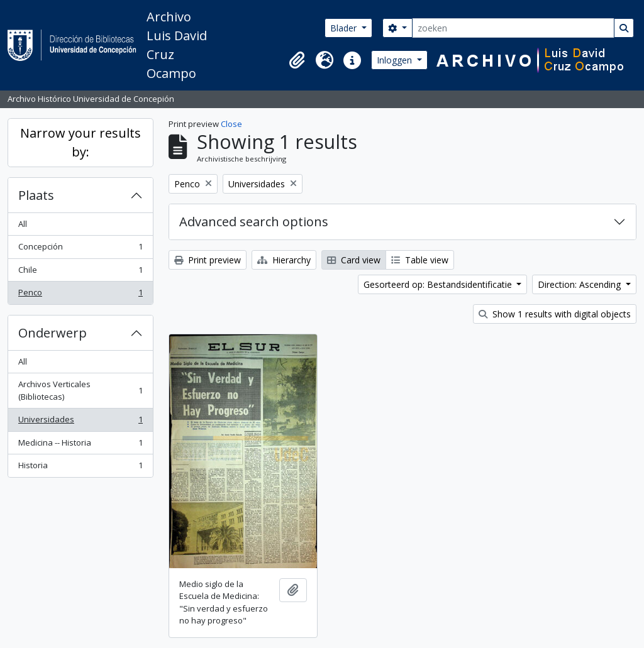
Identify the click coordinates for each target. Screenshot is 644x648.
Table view (420, 260)
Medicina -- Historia (80, 445)
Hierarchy (284, 260)
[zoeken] (513, 28)
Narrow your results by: (80, 142)
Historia (80, 468)
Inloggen (396, 60)
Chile (80, 272)
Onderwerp (53, 333)
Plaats (36, 195)
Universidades (80, 422)
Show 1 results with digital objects (555, 314)
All (23, 224)
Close (231, 124)
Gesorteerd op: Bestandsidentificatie (439, 284)
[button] (297, 60)
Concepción (80, 249)
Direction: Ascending (580, 284)
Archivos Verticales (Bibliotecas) (80, 390)
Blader (345, 28)
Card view (354, 260)
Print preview (208, 260)
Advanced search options (254, 222)
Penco (80, 295)
